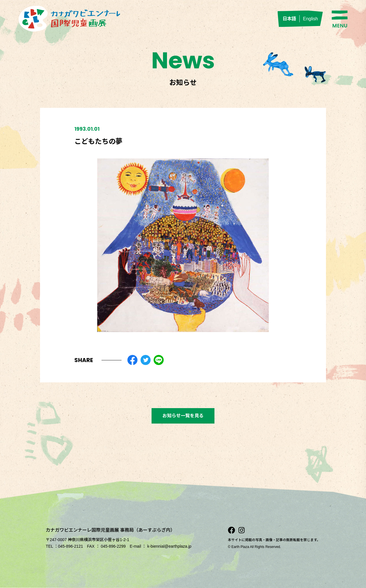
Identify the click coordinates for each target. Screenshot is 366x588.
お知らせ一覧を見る (183, 416)
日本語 (289, 19)
